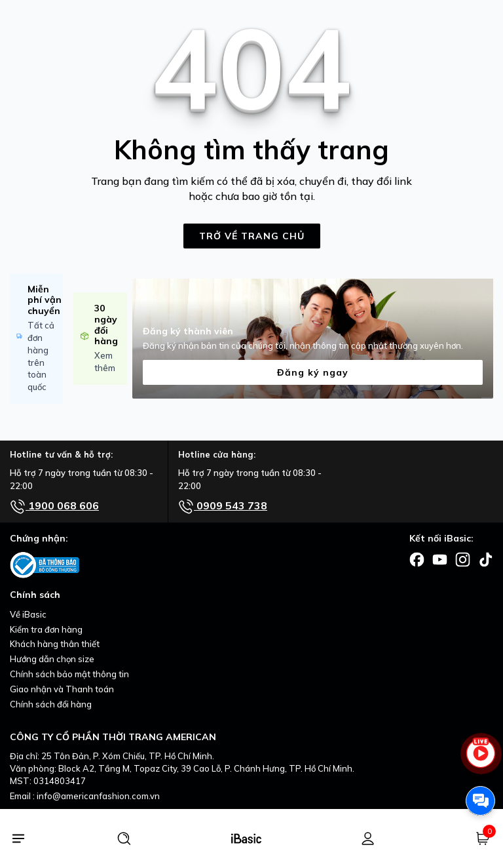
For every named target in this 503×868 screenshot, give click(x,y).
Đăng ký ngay (313, 372)
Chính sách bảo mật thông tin (69, 674)
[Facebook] (417, 559)
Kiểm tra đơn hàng (46, 629)
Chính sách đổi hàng (51, 704)
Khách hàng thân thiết (55, 644)
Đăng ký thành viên (188, 331)
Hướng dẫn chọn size (52, 659)
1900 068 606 (54, 506)
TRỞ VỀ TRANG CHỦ (252, 236)
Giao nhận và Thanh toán (62, 689)
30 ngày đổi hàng (106, 325)
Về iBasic (28, 614)
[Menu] (18, 838)
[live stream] (480, 759)
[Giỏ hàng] (483, 838)
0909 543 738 (223, 506)
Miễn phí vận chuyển (45, 300)
